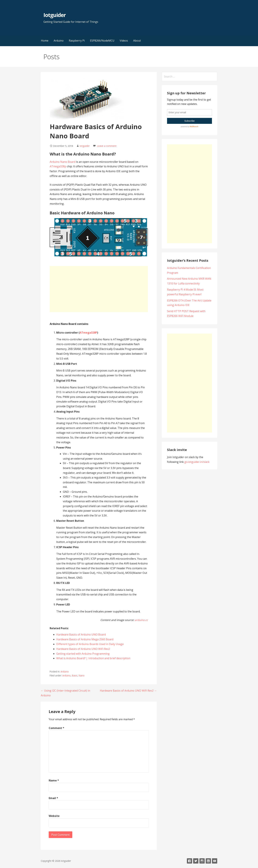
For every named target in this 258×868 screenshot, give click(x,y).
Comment (56, 728)
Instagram (202, 861)
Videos (124, 41)
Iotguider (55, 15)
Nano (82, 675)
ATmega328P (88, 333)
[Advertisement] (99, 289)
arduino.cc (141, 620)
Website (54, 816)
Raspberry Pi (77, 41)
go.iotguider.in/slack (197, 462)
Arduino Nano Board (63, 162)
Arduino (59, 41)
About (137, 41)
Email (53, 798)
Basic (75, 675)
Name (54, 780)
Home (45, 41)
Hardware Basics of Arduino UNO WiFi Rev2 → (128, 691)
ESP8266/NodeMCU (102, 41)
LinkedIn (208, 861)
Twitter (196, 861)
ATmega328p (58, 166)
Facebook (189, 861)
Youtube (215, 861)
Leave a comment (107, 146)
